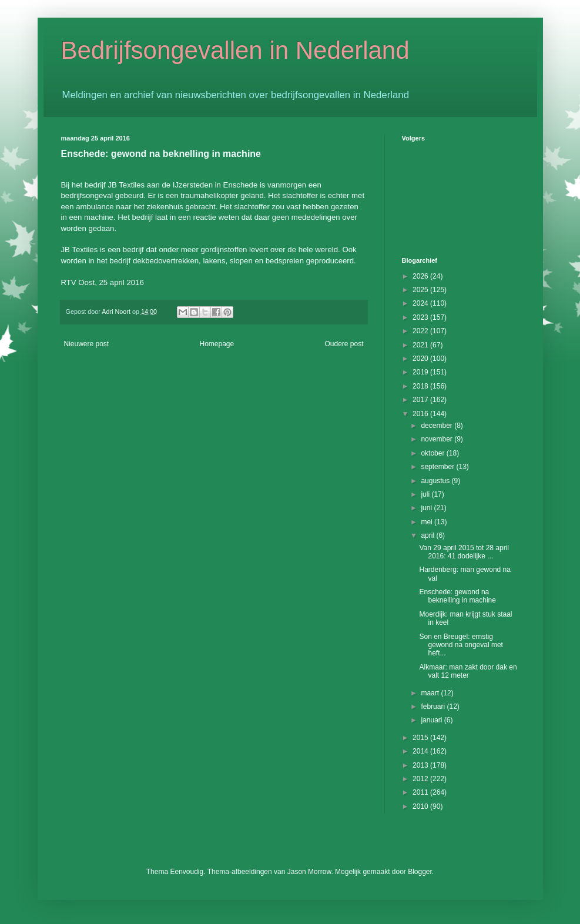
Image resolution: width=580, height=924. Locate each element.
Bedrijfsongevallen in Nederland (235, 50)
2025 (421, 290)
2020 (421, 359)
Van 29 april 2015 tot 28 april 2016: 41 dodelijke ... (464, 552)
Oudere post (344, 344)
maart (431, 693)
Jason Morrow (309, 872)
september (438, 467)
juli (426, 494)
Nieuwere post (87, 344)
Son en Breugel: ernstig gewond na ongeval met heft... (461, 645)
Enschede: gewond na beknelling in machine (457, 596)
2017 (421, 400)
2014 (421, 751)
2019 (421, 372)
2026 (421, 276)
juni (427, 508)
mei (428, 522)
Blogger (420, 872)
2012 (421, 779)
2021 (421, 345)
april (428, 535)
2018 (421, 386)
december (437, 426)
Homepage (217, 344)
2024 (421, 303)
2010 (421, 806)
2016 (421, 414)
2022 (421, 331)
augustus (436, 481)
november (437, 439)
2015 (421, 738)
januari (432, 720)
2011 (421, 792)
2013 (421, 765)
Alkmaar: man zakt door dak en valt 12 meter (468, 671)
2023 (421, 317)
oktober (433, 453)
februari (434, 707)
